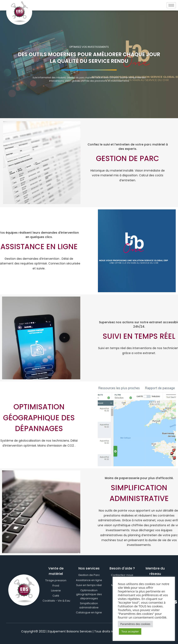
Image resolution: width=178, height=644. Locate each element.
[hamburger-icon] (171, 5)
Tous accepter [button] (130, 631)
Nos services (89, 568)
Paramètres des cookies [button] (135, 624)
